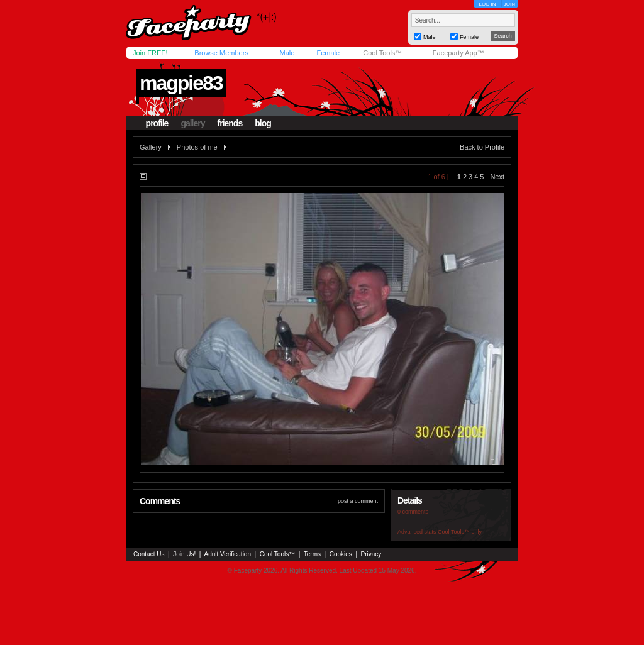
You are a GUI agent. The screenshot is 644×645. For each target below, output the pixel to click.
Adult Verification (227, 554)
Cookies (341, 554)
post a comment (358, 501)
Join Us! (184, 554)
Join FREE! (150, 53)
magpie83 (181, 83)
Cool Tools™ (382, 53)
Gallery (151, 147)
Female (328, 53)
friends (230, 123)
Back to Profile (482, 147)
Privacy (371, 554)
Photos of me (197, 147)
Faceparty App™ (458, 53)
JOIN (509, 4)
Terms (312, 554)
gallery (192, 123)
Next (497, 177)
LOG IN (487, 4)
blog (263, 123)
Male (287, 53)
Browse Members (221, 53)
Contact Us (149, 554)
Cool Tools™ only (460, 532)
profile (157, 123)
